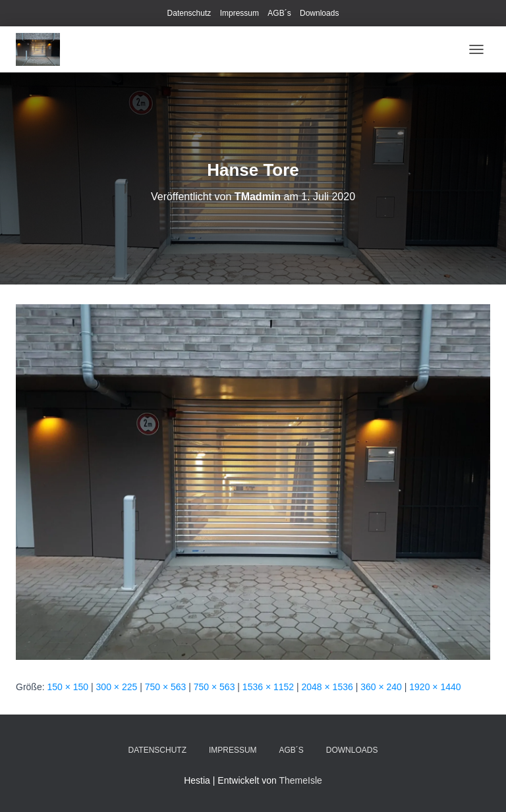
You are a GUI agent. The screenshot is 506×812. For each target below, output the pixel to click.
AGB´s (279, 13)
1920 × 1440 (435, 687)
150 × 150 (68, 687)
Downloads (319, 13)
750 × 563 (166, 687)
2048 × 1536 (327, 687)
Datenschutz (189, 13)
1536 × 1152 (268, 687)
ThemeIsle (300, 780)
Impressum (239, 13)
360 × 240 (381, 687)
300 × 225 (117, 687)
